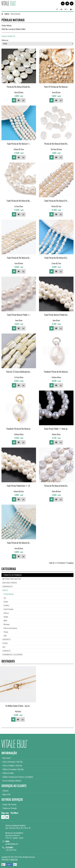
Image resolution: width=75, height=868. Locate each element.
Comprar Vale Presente (9, 804)
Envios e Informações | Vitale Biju (13, 762)
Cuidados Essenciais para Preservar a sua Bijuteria (18, 777)
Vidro (5, 636)
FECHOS (5, 643)
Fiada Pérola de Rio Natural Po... (56, 201)
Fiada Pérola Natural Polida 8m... (56, 315)
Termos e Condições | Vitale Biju (12, 765)
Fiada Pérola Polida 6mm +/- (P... (19, 486)
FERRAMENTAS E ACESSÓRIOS (12, 655)
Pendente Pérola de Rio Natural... (56, 372)
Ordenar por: (5, 40)
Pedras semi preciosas (10, 628)
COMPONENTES (8, 586)
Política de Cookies (8, 773)
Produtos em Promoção (10, 808)
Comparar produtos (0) (8, 36)
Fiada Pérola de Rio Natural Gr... (19, 258)
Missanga (7, 624)
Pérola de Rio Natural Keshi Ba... (19, 87)
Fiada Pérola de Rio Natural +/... (19, 144)
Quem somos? (7, 758)
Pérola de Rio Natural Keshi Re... (56, 144)
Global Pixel (14, 859)
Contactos (6, 791)
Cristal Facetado (8, 609)
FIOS (4, 647)
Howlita (6, 617)
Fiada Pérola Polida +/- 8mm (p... (56, 429)
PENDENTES (6, 651)
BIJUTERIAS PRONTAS (10, 583)
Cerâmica (6, 605)
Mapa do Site (6, 794)
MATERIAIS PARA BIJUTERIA (12, 579)
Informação (9, 753)
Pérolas (6, 632)
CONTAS (7, 14)
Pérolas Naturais (15, 14)
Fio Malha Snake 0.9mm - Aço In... (18, 706)
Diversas (6, 613)
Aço (5, 598)
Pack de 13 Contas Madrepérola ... (19, 372)
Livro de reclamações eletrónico (12, 781)
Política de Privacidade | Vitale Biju (13, 769)
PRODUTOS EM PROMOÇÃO (13, 575)
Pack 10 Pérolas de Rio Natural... (56, 87)
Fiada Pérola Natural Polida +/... (19, 315)
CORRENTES (6, 639)
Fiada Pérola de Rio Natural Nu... (19, 201)
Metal (5, 620)
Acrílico (6, 602)
